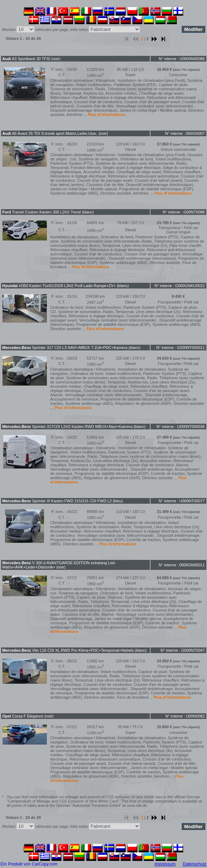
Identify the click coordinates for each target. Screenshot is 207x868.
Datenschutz (195, 864)
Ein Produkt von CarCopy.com (29, 864)
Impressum (165, 864)
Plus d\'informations (106, 115)
